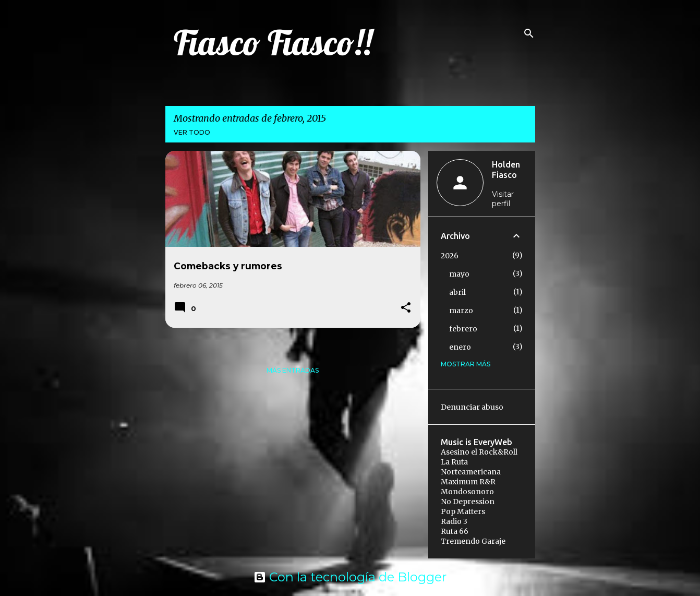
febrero (463, 329)
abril (457, 292)
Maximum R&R (468, 482)
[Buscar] (529, 33)
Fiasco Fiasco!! (273, 43)
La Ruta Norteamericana (471, 467)
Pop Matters (463, 511)
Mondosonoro (467, 492)
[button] (406, 308)
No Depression (468, 502)
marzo (461, 311)
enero (460, 347)
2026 (450, 256)
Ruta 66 (455, 531)
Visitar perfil (503, 199)
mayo (459, 274)
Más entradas (293, 370)
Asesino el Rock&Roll (479, 452)
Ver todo (192, 132)
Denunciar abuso (472, 407)
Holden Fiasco (506, 170)
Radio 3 (454, 521)
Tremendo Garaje (473, 541)
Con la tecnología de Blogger (350, 577)
